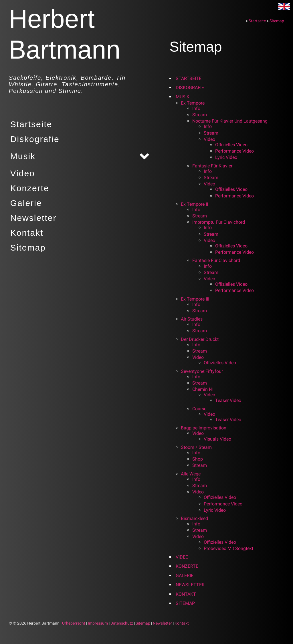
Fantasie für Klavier (213, 166)
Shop (199, 459)
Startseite (30, 124)
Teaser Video (229, 400)
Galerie (25, 203)
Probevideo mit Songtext (230, 548)
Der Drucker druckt (201, 339)
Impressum (98, 623)
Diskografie (33, 139)
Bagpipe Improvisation (205, 428)
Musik (21, 156)
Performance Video (236, 151)
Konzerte (28, 188)
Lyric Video (227, 157)
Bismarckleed (196, 518)
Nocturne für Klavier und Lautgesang (231, 121)
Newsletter (32, 218)
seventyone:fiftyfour (203, 371)
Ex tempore (194, 103)
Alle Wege (192, 474)
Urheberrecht (74, 623)
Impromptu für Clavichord (220, 222)
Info (197, 108)
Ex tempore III (196, 299)
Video (21, 173)
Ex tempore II (196, 204)
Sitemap (27, 248)
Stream (201, 115)
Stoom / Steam (197, 447)
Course (200, 409)
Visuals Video (219, 439)
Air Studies (193, 319)
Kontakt (25, 233)
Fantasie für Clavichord (217, 260)
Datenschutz (122, 623)
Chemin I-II (204, 389)
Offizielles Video (232, 145)
